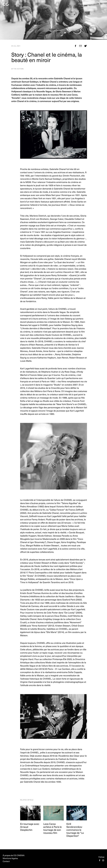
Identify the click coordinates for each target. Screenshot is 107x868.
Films (91, 4)
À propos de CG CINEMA (14, 856)
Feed (81, 4)
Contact (6, 862)
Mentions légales (10, 859)
